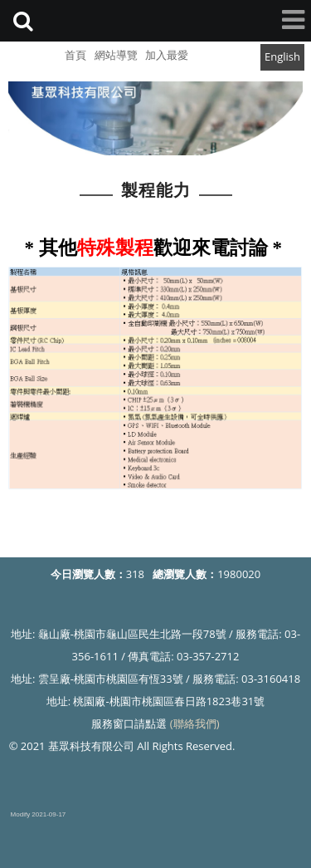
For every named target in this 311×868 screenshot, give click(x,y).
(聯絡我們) (195, 723)
